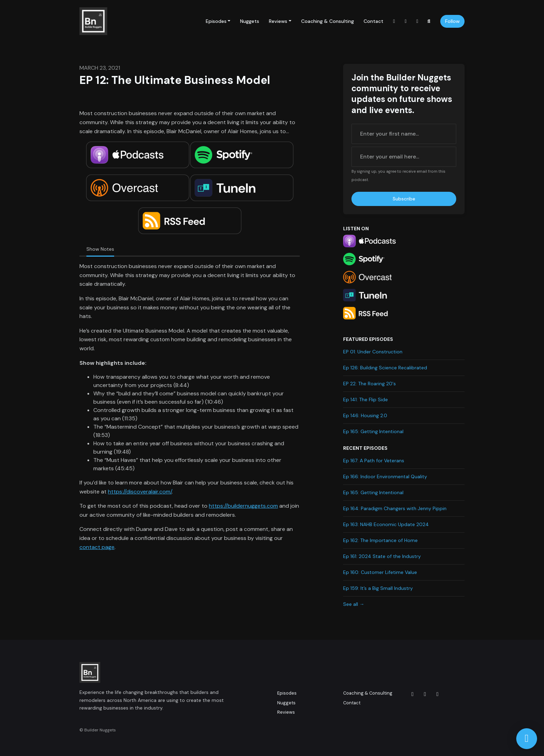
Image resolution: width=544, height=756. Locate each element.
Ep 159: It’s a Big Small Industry (378, 588)
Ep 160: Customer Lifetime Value (380, 572)
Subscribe (404, 199)
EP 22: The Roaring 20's (369, 384)
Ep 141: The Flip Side (365, 400)
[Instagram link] (394, 21)
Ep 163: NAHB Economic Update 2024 (386, 524)
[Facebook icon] (425, 694)
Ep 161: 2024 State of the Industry (382, 556)
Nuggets (250, 21)
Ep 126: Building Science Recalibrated (385, 368)
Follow (452, 21)
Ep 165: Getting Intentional (373, 431)
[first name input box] (404, 134)
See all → (354, 604)
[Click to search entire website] (429, 21)
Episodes (216, 21)
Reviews (278, 21)
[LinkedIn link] (417, 21)
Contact (373, 21)
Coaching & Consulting (328, 21)
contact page (97, 547)
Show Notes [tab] (100, 249)
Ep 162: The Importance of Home (380, 540)
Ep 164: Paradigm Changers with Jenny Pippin (395, 508)
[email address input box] (404, 157)
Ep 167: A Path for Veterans (374, 461)
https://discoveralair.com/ (140, 492)
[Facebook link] (406, 21)
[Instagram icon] (413, 694)
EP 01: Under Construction (373, 352)
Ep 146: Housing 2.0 (365, 415)
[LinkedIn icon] (437, 694)
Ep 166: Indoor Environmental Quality (385, 476)
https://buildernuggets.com (243, 506)
